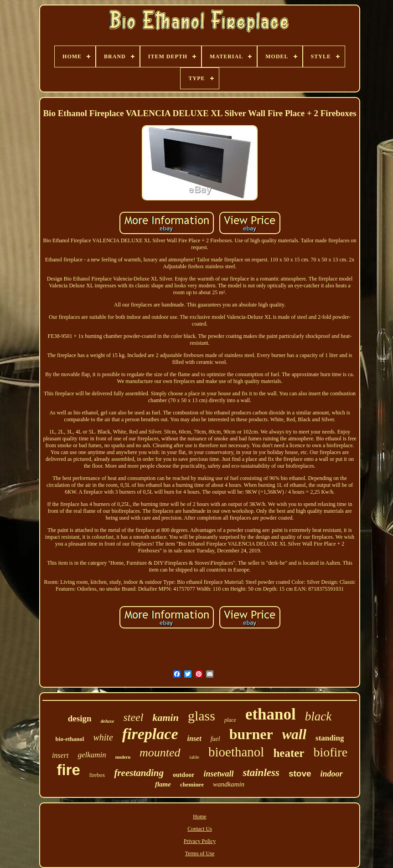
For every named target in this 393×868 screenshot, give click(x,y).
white (103, 737)
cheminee (192, 784)
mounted (160, 753)
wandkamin (229, 784)
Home (199, 817)
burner (251, 734)
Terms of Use (200, 853)
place (230, 720)
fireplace (150, 734)
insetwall (218, 774)
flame (163, 784)
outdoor (184, 775)
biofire (330, 752)
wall (294, 734)
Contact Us (200, 829)
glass (202, 716)
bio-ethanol (70, 739)
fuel (215, 739)
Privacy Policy (200, 841)
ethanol (271, 714)
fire (68, 770)
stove (300, 774)
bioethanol (236, 752)
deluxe (108, 721)
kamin (165, 717)
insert (60, 755)
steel (133, 717)
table (194, 757)
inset (194, 738)
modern (123, 757)
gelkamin (92, 755)
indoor (332, 774)
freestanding (139, 773)
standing (330, 738)
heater (289, 753)
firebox (97, 775)
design (80, 718)
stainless (261, 773)
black (318, 716)
